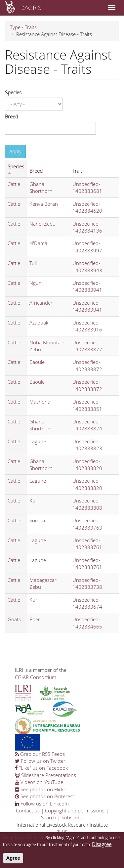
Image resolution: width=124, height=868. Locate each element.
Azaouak (39, 323)
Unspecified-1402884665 (87, 623)
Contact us (28, 810)
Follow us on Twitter (40, 761)
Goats (14, 619)
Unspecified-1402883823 (87, 445)
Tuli (33, 263)
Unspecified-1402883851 (87, 405)
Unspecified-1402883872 (87, 365)
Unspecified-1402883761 (87, 544)
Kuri (34, 500)
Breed (12, 116)
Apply (15, 151)
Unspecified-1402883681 (87, 187)
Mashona (40, 402)
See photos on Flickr (40, 789)
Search (49, 817)
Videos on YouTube (39, 782)
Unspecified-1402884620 (87, 207)
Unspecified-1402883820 (87, 465)
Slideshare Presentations (45, 775)
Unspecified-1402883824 (87, 425)
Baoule (37, 362)
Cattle (14, 184)
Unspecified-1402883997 (87, 247)
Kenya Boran (44, 204)
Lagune (38, 441)
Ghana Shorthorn (41, 187)
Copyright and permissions (75, 810)
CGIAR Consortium (36, 677)
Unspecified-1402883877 (87, 346)
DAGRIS (31, 7)
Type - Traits (23, 27)
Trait (77, 171)
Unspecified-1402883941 (87, 286)
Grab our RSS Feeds (40, 754)
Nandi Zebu (42, 224)
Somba (37, 520)
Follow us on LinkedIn (42, 803)
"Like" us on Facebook (41, 768)
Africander (41, 303)
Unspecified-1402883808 (87, 504)
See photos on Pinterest (44, 796)
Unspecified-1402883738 (87, 583)
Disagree (102, 847)
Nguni (36, 283)
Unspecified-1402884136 (87, 227)
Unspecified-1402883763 (87, 524)
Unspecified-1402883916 (87, 326)
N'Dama (38, 243)
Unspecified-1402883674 (87, 603)
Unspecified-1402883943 (87, 266)
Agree (13, 862)
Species (13, 92)
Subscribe (72, 817)
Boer (35, 619)
